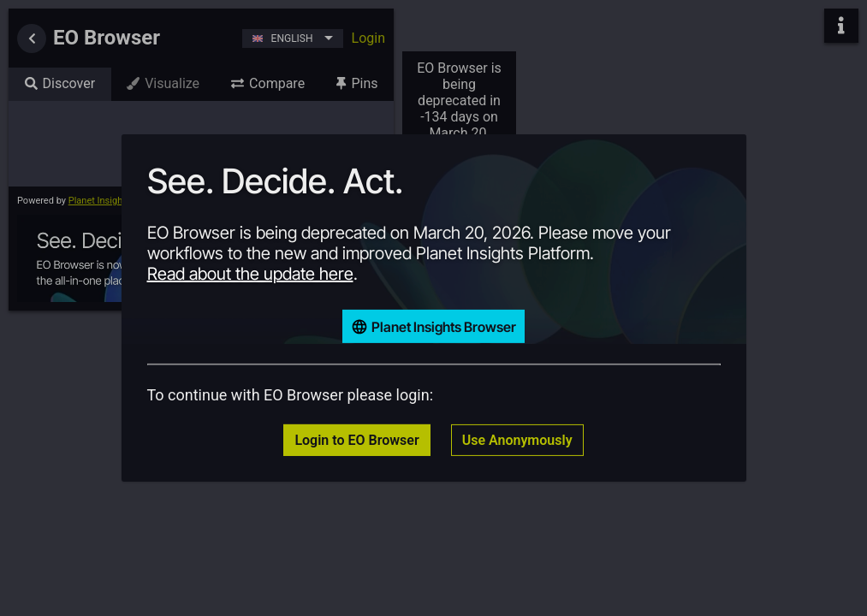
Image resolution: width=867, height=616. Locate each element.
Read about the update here (250, 274)
